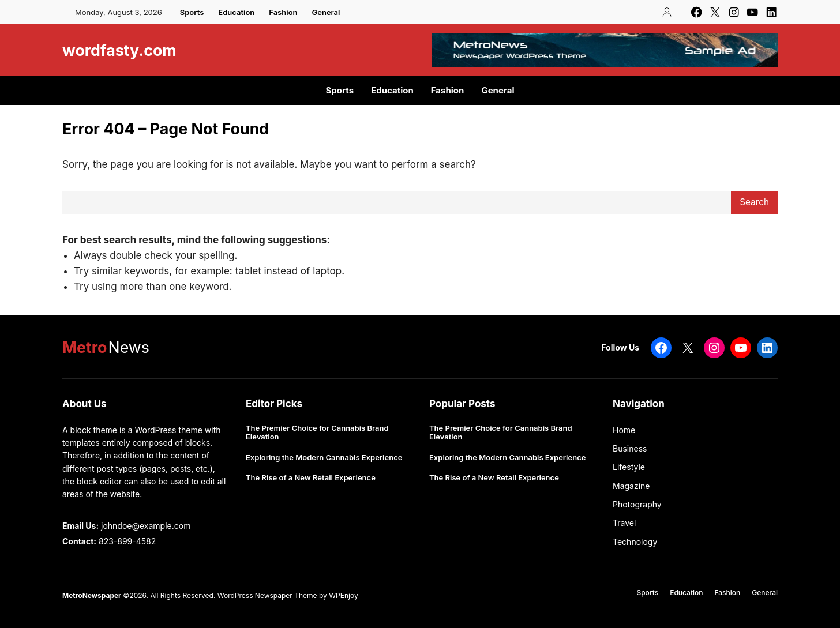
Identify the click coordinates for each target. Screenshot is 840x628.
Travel (624, 523)
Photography (637, 504)
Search (754, 202)
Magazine (631, 486)
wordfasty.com (119, 50)
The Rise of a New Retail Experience (311, 478)
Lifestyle (629, 467)
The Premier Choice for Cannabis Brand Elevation (317, 433)
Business (630, 448)
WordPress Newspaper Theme (267, 595)
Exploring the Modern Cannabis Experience (324, 458)
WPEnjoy (343, 595)
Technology (635, 542)
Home (624, 430)
